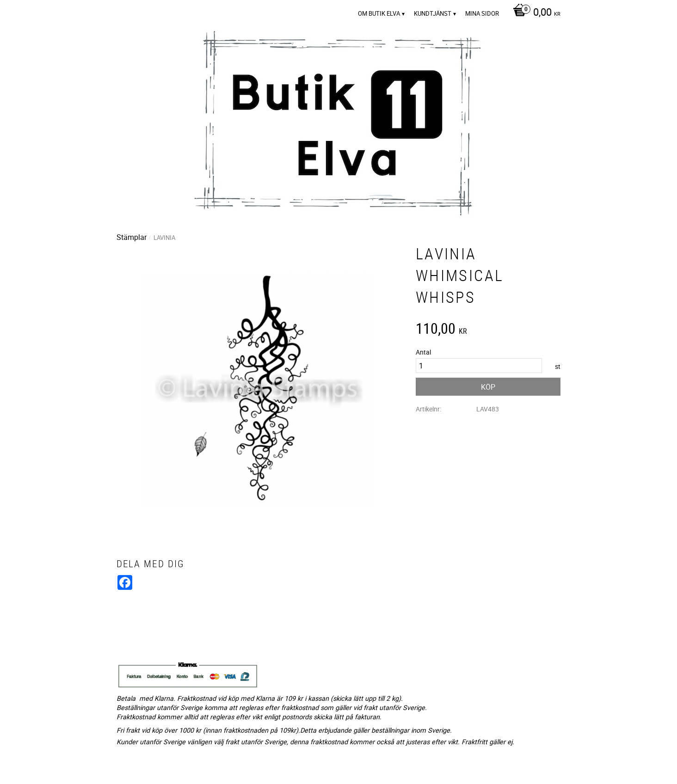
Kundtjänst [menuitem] (433, 13)
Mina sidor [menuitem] (482, 13)
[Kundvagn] (534, 13)
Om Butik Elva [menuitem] (379, 13)
